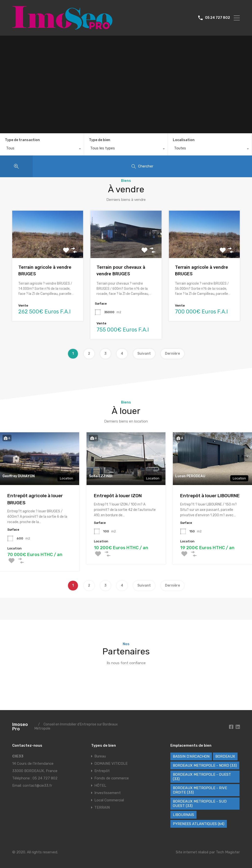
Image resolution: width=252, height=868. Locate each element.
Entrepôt (102, 771)
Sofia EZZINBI (101, 476)
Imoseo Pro (20, 727)
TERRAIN (102, 807)
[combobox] (42, 149)
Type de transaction (22, 140)
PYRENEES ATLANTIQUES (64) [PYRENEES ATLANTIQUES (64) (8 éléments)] (199, 824)
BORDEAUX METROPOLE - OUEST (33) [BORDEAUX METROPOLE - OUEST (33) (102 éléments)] (202, 777)
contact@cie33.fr (37, 785)
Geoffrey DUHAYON (19, 476)
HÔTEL (100, 785)
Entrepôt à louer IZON (118, 496)
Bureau (100, 756)
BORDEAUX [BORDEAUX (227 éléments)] (225, 756)
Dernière (172, 354)
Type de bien (100, 140)
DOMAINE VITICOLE (111, 764)
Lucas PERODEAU (190, 476)
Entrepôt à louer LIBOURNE (210, 496)
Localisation (184, 140)
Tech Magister (228, 852)
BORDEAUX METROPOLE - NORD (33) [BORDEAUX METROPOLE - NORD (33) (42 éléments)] (205, 765)
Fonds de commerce (112, 778)
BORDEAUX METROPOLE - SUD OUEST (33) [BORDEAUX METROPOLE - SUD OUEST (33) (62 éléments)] (200, 804)
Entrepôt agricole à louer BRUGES (35, 499)
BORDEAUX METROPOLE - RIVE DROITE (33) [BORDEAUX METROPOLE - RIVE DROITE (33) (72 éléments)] (200, 790)
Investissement (108, 793)
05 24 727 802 (218, 18)
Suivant (144, 354)
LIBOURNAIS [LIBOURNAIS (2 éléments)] (183, 815)
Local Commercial (109, 800)
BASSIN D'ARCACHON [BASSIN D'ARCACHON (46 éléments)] (191, 756)
